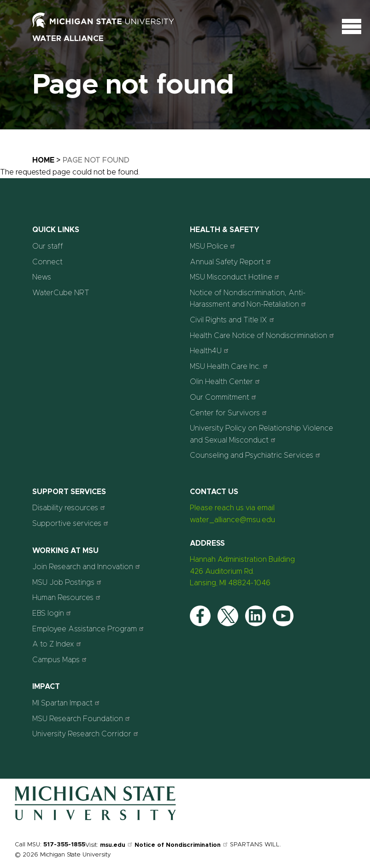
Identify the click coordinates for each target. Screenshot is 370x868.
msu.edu (117, 845)
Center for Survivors (229, 413)
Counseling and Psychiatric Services (256, 455)
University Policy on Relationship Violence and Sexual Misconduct (261, 434)
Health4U (210, 351)
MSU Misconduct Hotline (236, 277)
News (42, 277)
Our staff (48, 246)
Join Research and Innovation (87, 567)
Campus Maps (61, 660)
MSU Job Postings (68, 582)
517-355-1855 (64, 845)
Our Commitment (224, 397)
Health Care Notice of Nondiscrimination (263, 335)
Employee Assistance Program (89, 629)
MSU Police (214, 246)
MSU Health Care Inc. (230, 366)
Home (43, 160)
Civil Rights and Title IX (233, 320)
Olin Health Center (226, 382)
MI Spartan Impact (67, 703)
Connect (47, 262)
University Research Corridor (86, 734)
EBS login (53, 613)
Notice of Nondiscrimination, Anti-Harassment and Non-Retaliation (249, 299)
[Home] (95, 818)
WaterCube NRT (61, 293)
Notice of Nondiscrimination (182, 845)
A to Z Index (58, 644)
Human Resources (68, 597)
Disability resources (70, 508)
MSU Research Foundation (82, 719)
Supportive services (71, 523)
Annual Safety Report (232, 262)
